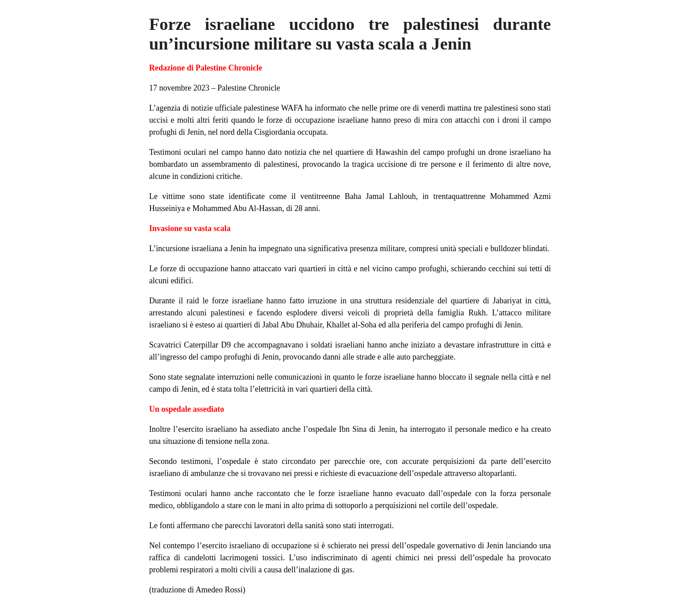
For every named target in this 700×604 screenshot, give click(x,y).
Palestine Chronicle (249, 88)
